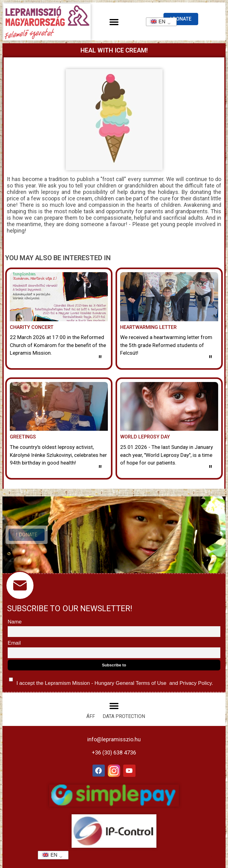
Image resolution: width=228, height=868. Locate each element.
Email (14, 643)
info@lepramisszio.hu (114, 739)
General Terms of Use (141, 683)
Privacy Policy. (195, 683)
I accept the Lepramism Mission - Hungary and (111, 680)
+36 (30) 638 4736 (114, 752)
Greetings (23, 437)
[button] (114, 22)
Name (15, 622)
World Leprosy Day (145, 437)
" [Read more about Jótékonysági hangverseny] (100, 360)
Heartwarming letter (148, 327)
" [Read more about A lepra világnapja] (210, 470)
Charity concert (32, 327)
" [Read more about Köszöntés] (100, 470)
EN (156, 22)
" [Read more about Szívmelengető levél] (210, 360)
